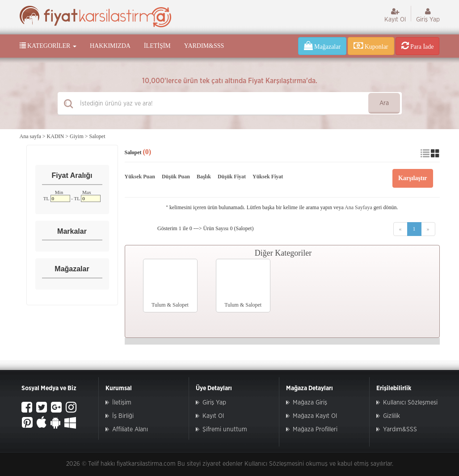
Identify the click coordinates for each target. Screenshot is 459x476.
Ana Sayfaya (358, 207)
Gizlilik (392, 416)
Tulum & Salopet (170, 305)
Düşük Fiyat (232, 177)
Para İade (418, 46)
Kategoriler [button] (48, 46)
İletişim (157, 46)
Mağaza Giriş (310, 403)
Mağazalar (322, 46)
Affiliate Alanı (130, 430)
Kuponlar (371, 46)
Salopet (97, 136)
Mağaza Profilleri (315, 430)
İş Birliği (123, 416)
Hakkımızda (110, 46)
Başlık (204, 177)
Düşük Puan (176, 177)
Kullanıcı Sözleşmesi (410, 403)
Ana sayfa (30, 136)
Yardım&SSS (204, 46)
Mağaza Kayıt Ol (315, 416)
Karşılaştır (413, 178)
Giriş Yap (428, 15)
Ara (384, 103)
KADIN (56, 136)
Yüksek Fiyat (268, 177)
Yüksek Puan (140, 177)
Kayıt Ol (395, 15)
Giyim (77, 136)
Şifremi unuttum (225, 430)
